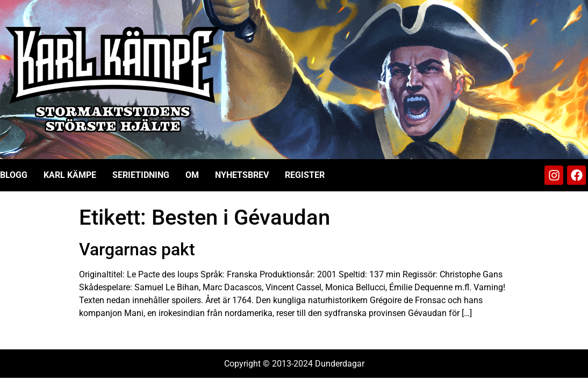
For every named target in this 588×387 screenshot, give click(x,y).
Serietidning (141, 175)
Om (192, 175)
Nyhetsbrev (242, 175)
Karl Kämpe (70, 175)
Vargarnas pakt (137, 249)
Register (305, 175)
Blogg (14, 175)
